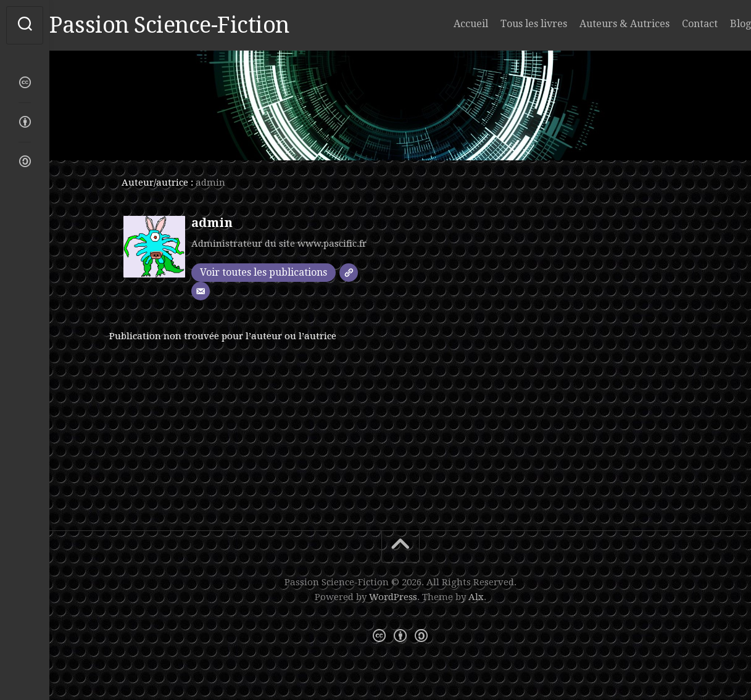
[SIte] (349, 273)
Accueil (446, 24)
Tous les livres (509, 24)
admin (212, 223)
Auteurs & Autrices (600, 24)
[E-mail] (201, 291)
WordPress (393, 597)
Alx (476, 597)
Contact (675, 24)
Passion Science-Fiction (194, 25)
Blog (716, 24)
